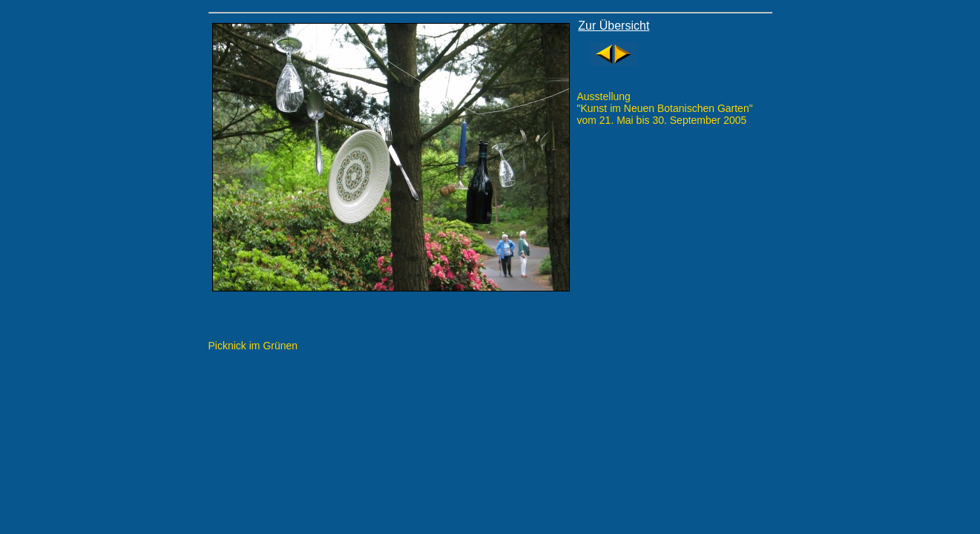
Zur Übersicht (614, 26)
